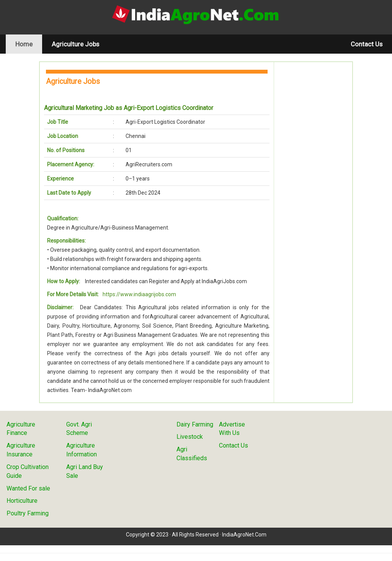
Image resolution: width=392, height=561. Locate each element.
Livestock (190, 437)
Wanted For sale (28, 488)
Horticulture (22, 501)
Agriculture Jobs (75, 44)
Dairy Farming (195, 424)
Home (29, 44)
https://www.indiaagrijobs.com (139, 294)
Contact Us (367, 44)
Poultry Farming (28, 513)
